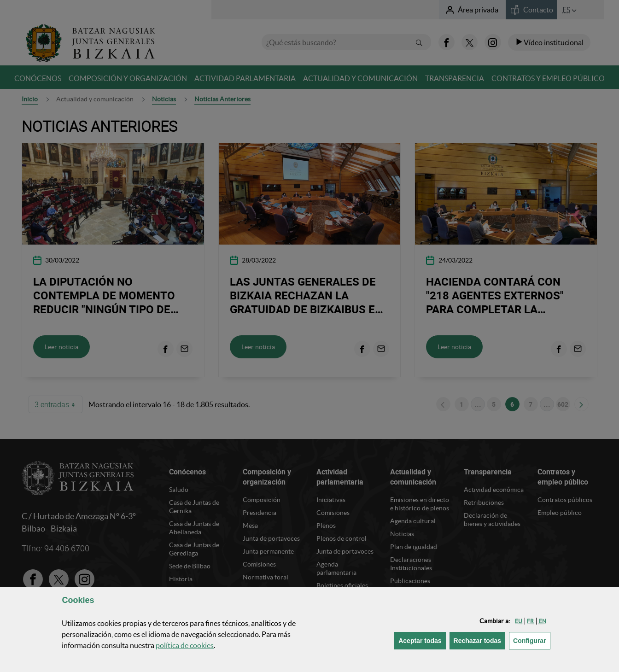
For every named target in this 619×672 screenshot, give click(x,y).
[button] (519, 621)
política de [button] (185, 645)
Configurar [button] (532, 640)
